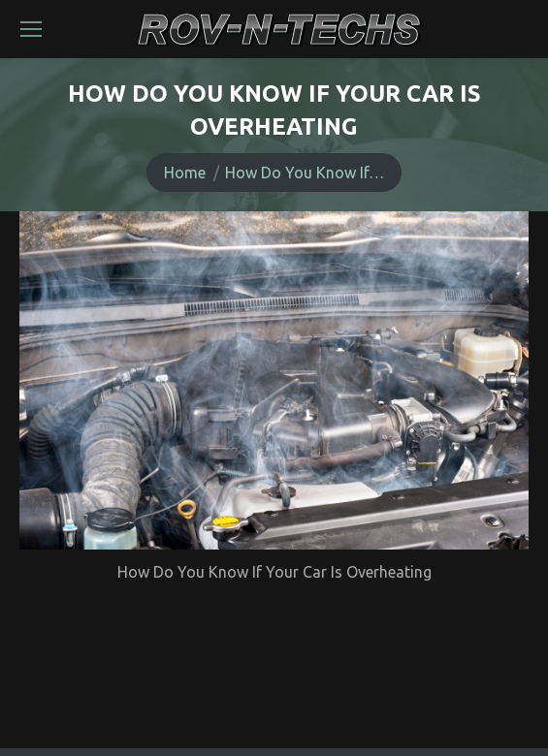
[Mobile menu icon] (31, 29)
